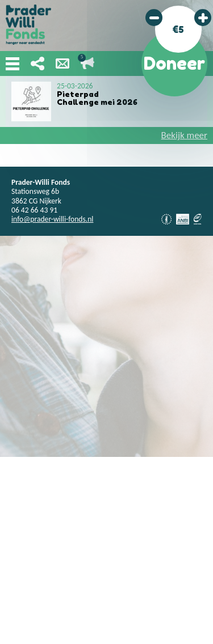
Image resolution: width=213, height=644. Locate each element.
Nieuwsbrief (62, 63)
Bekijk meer (184, 135)
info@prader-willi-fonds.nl (52, 219)
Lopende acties (87, 63)
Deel (37, 63)
